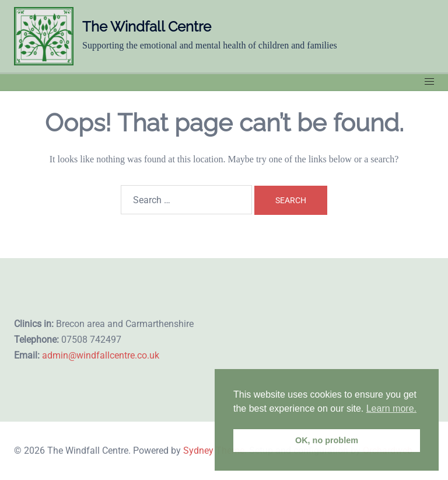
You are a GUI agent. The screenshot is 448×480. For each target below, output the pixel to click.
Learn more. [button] (391, 408)
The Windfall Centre (147, 27)
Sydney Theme (214, 451)
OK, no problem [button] (327, 440)
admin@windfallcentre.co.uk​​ (101, 355)
